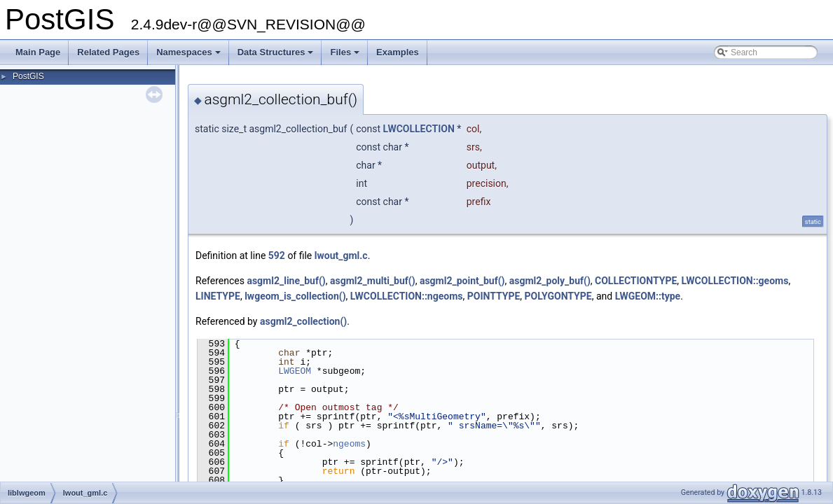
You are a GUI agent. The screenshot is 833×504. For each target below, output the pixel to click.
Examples (398, 52)
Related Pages (108, 52)
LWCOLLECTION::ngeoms (407, 296)
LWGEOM (295, 371)
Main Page (38, 52)
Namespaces (190, 56)
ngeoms (349, 444)
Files (346, 56)
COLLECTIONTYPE (636, 281)
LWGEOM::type (648, 296)
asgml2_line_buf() (286, 281)
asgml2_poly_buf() (550, 281)
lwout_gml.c (341, 255)
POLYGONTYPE (558, 296)
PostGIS (28, 76)
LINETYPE (218, 296)
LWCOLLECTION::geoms (735, 281)
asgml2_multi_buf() (373, 281)
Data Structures (277, 56)
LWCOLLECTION (419, 129)
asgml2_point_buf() (462, 281)
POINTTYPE (494, 296)
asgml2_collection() (303, 321)
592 (277, 255)
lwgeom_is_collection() (295, 296)
